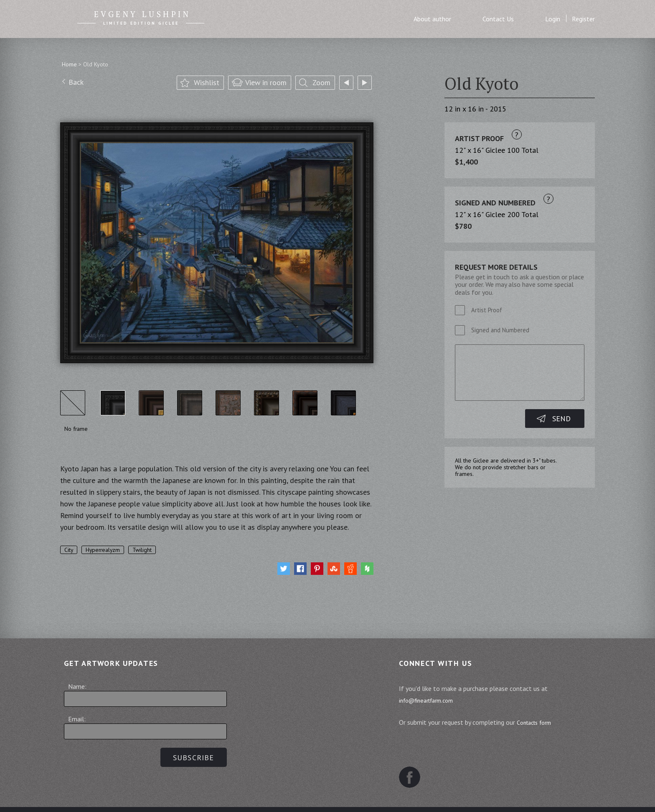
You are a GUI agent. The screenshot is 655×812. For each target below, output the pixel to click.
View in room (266, 84)
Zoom (321, 84)
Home (69, 64)
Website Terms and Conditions (370, 798)
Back (76, 83)
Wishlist (207, 84)
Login (553, 19)
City (70, 550)
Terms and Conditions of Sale (263, 798)
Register (583, 19)
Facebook (413, 756)
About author (432, 19)
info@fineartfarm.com (435, 700)
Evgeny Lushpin (142, 15)
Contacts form (541, 722)
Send (561, 419)
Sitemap (191, 798)
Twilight (150, 550)
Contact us (447, 798)
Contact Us (498, 19)
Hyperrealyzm (107, 550)
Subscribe (190, 758)
